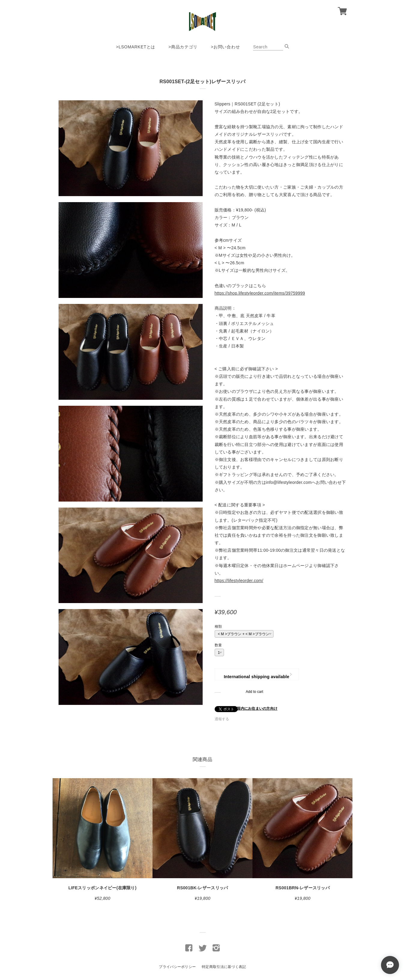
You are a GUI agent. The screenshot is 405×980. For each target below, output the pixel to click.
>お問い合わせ (225, 47)
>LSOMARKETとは (136, 47)
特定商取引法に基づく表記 (224, 967)
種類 (218, 627)
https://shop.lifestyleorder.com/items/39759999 (260, 293)
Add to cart (254, 692)
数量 (218, 645)
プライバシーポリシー (177, 967)
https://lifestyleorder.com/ (239, 581)
